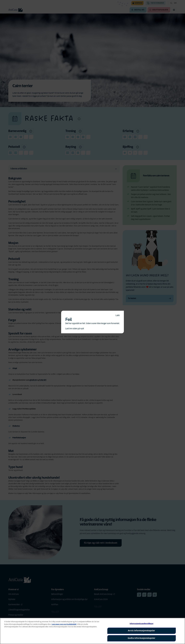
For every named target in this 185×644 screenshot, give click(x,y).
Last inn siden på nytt (75, 329)
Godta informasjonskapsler (142, 638)
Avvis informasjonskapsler (141, 631)
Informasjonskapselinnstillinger (142, 624)
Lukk (118, 315)
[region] (93, 631)
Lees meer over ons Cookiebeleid (64, 624)
